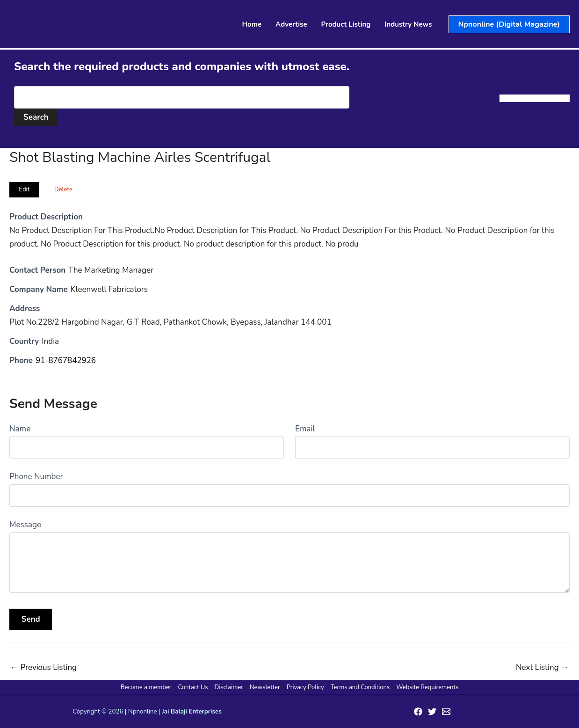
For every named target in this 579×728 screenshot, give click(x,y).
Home (252, 24)
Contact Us (194, 687)
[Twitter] (432, 712)
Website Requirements (426, 687)
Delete (63, 189)
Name (20, 429)
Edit (24, 189)
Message (25, 525)
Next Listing (542, 667)
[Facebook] (418, 712)
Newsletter (265, 687)
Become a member (148, 687)
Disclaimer (229, 687)
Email (305, 429)
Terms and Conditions (359, 687)
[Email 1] (446, 712)
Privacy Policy (305, 687)
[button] (509, 24)
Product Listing (346, 24)
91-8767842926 (66, 360)
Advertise (291, 24)
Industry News (408, 24)
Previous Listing (43, 667)
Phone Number (36, 477)
